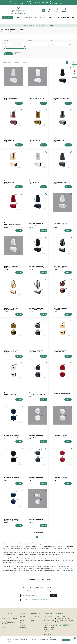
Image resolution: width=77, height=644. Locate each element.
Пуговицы (22, 617)
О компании (35, 617)
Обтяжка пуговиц (49, 629)
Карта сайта (47, 635)
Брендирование (49, 627)
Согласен (66, 640)
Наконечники (24, 627)
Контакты (47, 3)
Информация (35, 622)
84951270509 (54, 4)
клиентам (48, 614)
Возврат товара (48, 624)
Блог (33, 620)
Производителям (40, 3)
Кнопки (22, 618)
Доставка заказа (49, 620)
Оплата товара (48, 622)
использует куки (18, 638)
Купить (19, 103)
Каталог (23, 614)
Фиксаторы (23, 626)
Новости (34, 618)
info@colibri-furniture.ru (21, 563)
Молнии (22, 620)
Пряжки (22, 622)
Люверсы (22, 624)
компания (36, 614)
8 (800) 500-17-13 (66, 561)
